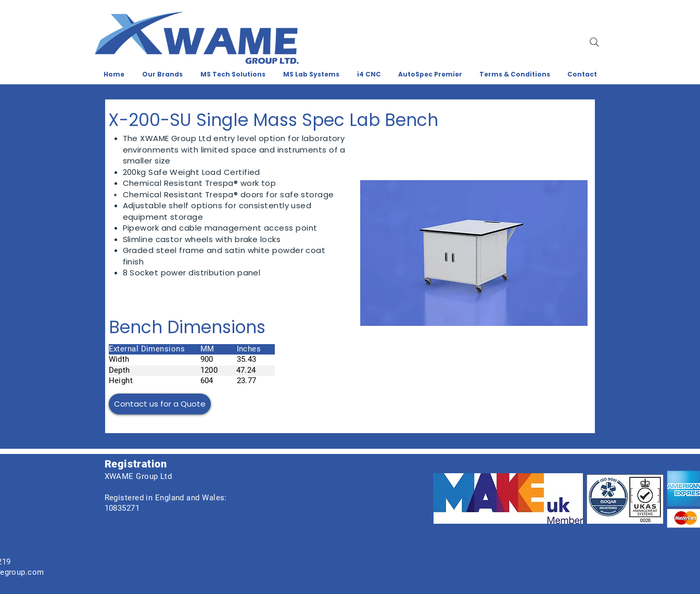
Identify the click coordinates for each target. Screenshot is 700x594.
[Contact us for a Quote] (160, 404)
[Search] (594, 42)
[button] (474, 253)
